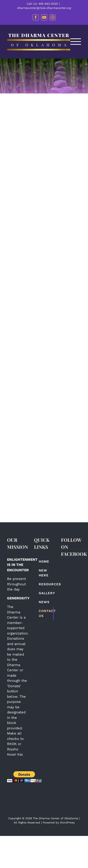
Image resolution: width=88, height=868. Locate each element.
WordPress (67, 823)
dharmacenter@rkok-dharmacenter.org (44, 8)
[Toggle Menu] (76, 42)
